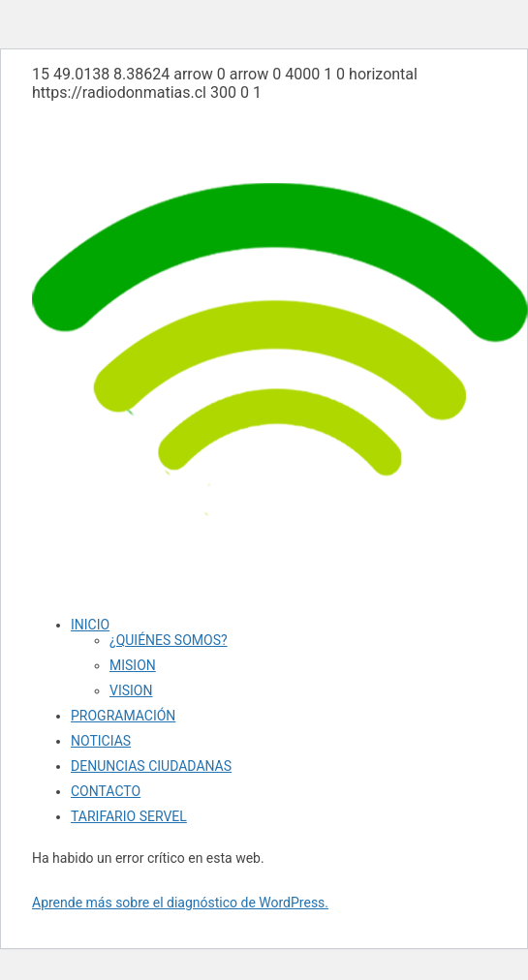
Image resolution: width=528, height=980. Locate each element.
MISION (133, 665)
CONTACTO (106, 791)
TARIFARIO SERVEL (129, 816)
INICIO (90, 625)
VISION (131, 690)
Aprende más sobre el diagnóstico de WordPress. (180, 903)
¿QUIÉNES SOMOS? (169, 640)
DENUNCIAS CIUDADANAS (151, 766)
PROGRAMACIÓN (123, 716)
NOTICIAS (101, 741)
